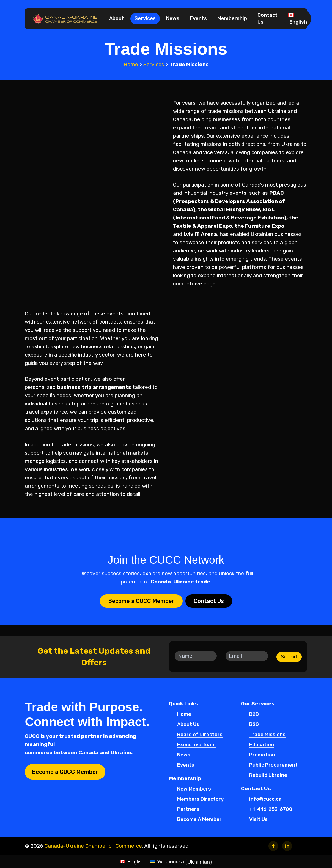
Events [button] (186, 765)
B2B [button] (254, 714)
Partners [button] (188, 809)
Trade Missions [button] (267, 735)
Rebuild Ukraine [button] (268, 775)
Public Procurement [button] (273, 765)
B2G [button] (254, 725)
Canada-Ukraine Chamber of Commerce (93, 846)
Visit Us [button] (258, 820)
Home (131, 64)
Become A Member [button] (199, 820)
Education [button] (262, 745)
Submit (289, 657)
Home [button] (184, 714)
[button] (141, 601)
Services (154, 64)
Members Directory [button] (200, 799)
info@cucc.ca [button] (265, 799)
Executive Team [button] (196, 745)
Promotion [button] (262, 755)
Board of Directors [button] (200, 735)
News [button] (184, 755)
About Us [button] (188, 725)
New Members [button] (194, 789)
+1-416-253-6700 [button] (271, 809)
